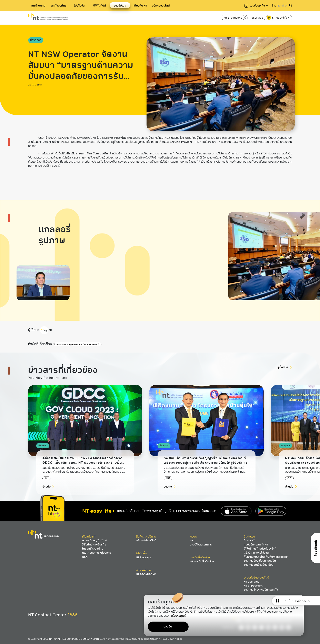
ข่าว (192, 540)
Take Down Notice (172, 639)
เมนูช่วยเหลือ (256, 6)
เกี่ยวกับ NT (140, 6)
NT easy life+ (278, 18)
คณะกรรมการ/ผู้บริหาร (97, 553)
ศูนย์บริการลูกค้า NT (256, 545)
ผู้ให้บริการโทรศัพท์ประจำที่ (260, 549)
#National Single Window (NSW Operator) (78, 344)
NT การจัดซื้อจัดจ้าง (202, 561)
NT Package (144, 557)
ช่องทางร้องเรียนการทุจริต (260, 561)
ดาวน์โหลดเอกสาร (201, 545)
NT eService (255, 18)
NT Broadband (233, 18)
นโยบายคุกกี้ (178, 616)
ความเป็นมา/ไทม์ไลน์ (94, 540)
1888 (73, 615)
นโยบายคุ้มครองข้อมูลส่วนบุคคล (143, 639)
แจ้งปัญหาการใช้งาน (256, 553)
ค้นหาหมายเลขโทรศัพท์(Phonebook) (266, 557)
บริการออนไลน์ (161, 6)
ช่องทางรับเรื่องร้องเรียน (258, 565)
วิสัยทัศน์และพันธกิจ (94, 545)
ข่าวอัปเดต (120, 6)
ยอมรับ (168, 627)
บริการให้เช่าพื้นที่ (146, 540)
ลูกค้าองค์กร (59, 6)
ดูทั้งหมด (283, 367)
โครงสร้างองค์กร (93, 549)
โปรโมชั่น (79, 6)
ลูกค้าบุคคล (38, 6)
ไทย (274, 6)
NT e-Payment (253, 586)
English (283, 6)
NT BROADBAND (146, 574)
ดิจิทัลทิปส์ (100, 6)
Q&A (85, 557)
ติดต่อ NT (249, 540)
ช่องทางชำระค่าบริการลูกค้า (261, 590)
